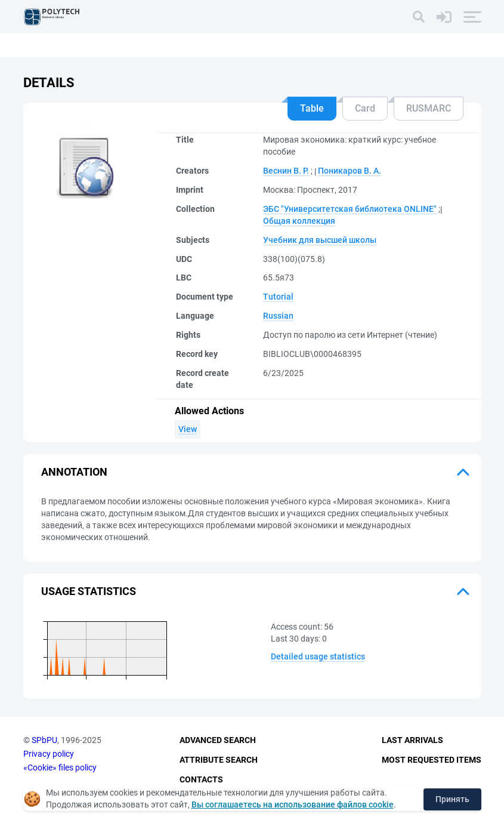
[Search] (419, 17)
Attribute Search (219, 760)
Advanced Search (218, 740)
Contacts (201, 779)
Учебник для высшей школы (320, 240)
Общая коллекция (299, 221)
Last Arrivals (412, 740)
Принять (452, 799)
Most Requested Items (432, 760)
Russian (278, 316)
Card (365, 108)
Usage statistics (89, 591)
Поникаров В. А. (350, 171)
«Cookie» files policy (60, 767)
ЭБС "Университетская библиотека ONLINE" (350, 209)
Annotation (74, 472)
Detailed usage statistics (318, 656)
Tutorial (278, 297)
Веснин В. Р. (286, 171)
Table (312, 108)
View (188, 429)
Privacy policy (49, 754)
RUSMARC (429, 108)
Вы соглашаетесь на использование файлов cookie (293, 804)
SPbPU (44, 740)
